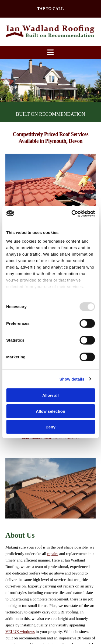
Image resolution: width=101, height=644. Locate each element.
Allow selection (50, 411)
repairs (53, 554)
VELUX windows (20, 632)
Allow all (50, 395)
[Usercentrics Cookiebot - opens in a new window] (72, 213)
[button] (50, 9)
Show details (72, 379)
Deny (50, 427)
